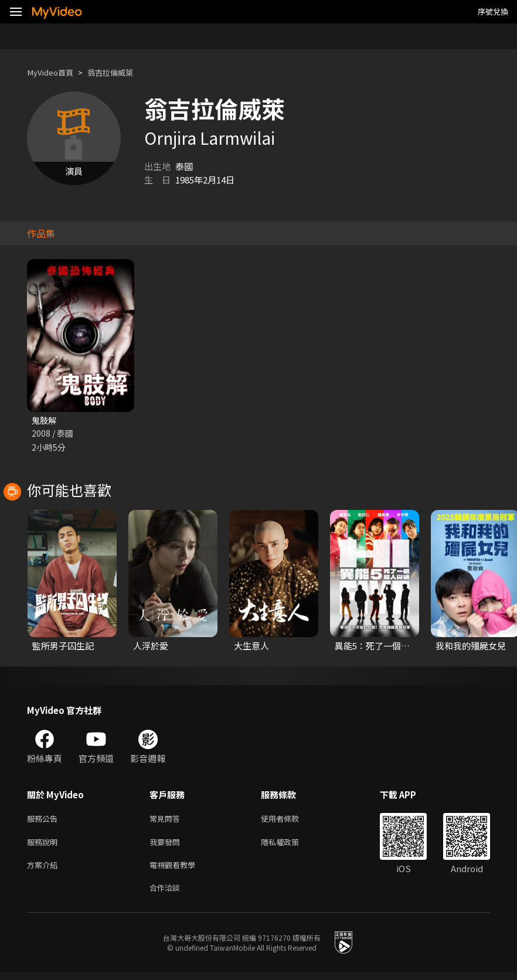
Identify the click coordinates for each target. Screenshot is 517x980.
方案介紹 (45, 870)
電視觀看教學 (176, 870)
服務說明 (45, 845)
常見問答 (167, 820)
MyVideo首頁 (54, 72)
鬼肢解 (45, 421)
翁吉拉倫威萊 (121, 72)
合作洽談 (167, 894)
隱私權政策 (290, 845)
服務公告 (45, 820)
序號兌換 (493, 11)
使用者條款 (290, 820)
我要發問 (167, 845)
